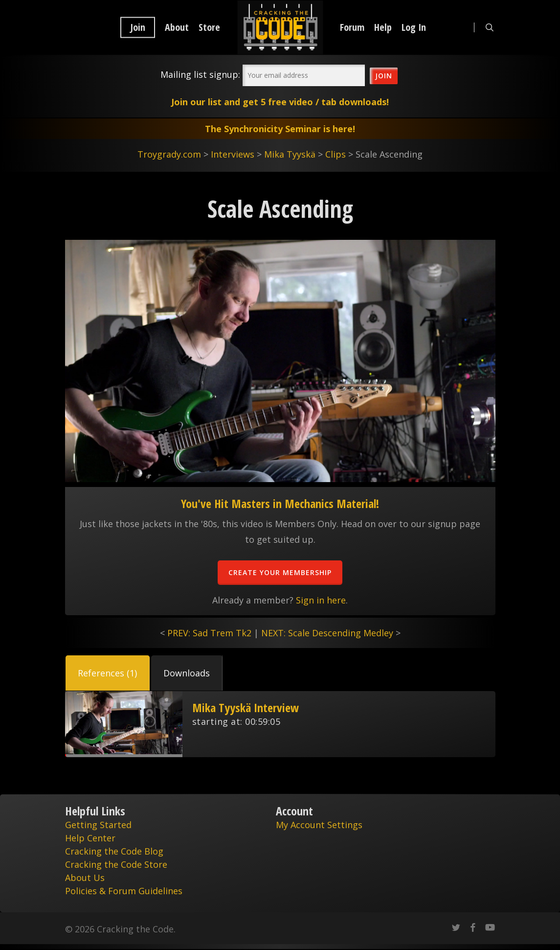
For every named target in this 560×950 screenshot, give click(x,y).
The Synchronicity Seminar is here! (280, 129)
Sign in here (321, 600)
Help (383, 27)
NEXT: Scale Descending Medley (327, 633)
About (177, 27)
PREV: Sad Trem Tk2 (209, 633)
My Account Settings (319, 825)
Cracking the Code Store (116, 864)
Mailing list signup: (200, 74)
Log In (414, 27)
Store (209, 27)
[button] (108, 673)
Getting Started (98, 825)
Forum (352, 27)
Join (138, 27)
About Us (85, 878)
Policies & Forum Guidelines (124, 891)
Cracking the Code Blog (114, 851)
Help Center (90, 838)
